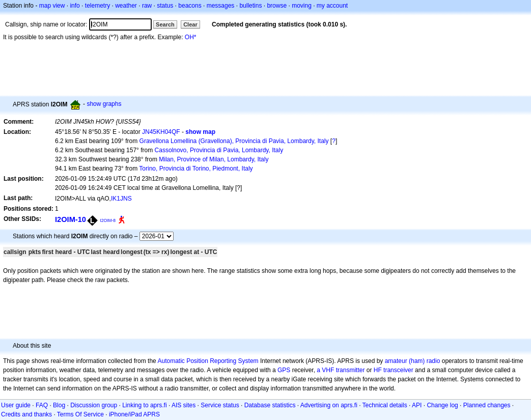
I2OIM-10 (71, 219)
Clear (190, 24)
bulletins (250, 6)
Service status (220, 405)
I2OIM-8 (108, 220)
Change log (442, 405)
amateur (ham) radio (413, 361)
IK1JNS (121, 199)
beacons (190, 6)
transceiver (398, 370)
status (165, 6)
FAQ (42, 405)
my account (332, 6)
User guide (16, 405)
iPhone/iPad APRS (134, 414)
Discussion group (94, 405)
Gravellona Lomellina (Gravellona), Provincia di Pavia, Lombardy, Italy (234, 141)
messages (221, 6)
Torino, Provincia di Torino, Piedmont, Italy (196, 169)
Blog (59, 405)
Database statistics (270, 405)
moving (302, 6)
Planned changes (487, 405)
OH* (191, 37)
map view (52, 6)
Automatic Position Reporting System (208, 361)
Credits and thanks (26, 414)
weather (126, 6)
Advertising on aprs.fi (329, 405)
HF (378, 370)
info (75, 6)
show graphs (104, 104)
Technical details (385, 405)
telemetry (97, 6)
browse (277, 6)
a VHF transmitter (341, 370)
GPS (284, 370)
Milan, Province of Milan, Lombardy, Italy (214, 159)
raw (147, 6)
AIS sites (184, 405)
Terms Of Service (80, 414)
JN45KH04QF (161, 132)
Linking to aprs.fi (144, 405)
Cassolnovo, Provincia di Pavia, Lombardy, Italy (219, 150)
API (417, 405)
